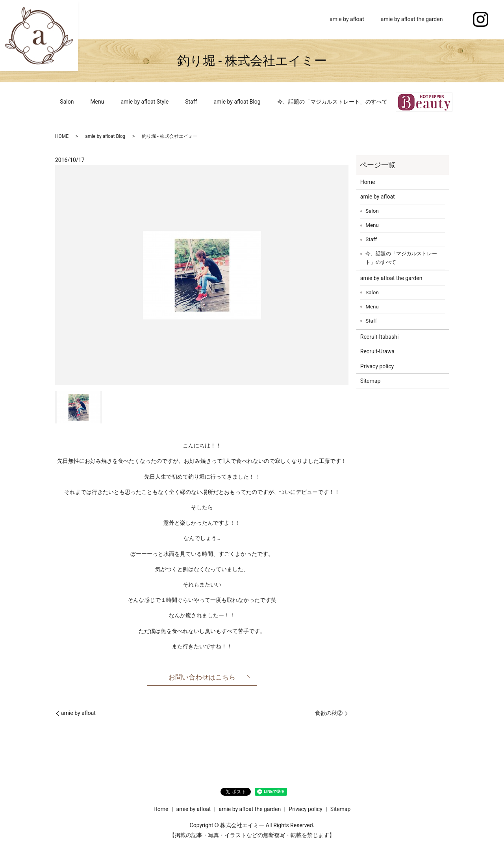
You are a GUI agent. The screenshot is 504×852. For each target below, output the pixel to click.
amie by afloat (347, 19)
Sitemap (370, 381)
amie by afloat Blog (237, 102)
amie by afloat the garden (412, 19)
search (459, 20)
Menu (97, 102)
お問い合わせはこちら (202, 677)
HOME (62, 136)
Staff (191, 102)
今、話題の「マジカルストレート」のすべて (332, 102)
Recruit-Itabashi (380, 337)
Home (306, 19)
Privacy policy (377, 366)
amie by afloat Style (145, 102)
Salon (67, 102)
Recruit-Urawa (377, 351)
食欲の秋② (329, 714)
